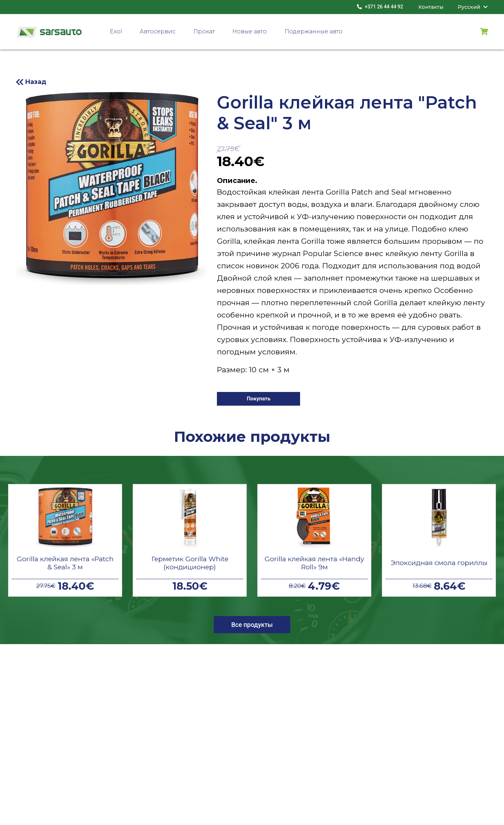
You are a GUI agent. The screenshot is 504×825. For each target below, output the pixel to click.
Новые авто (250, 31)
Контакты (431, 7)
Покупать (259, 399)
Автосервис (158, 31)
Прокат (204, 31)
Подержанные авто (314, 31)
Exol (116, 31)
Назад (36, 82)
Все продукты (252, 625)
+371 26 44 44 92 (380, 7)
